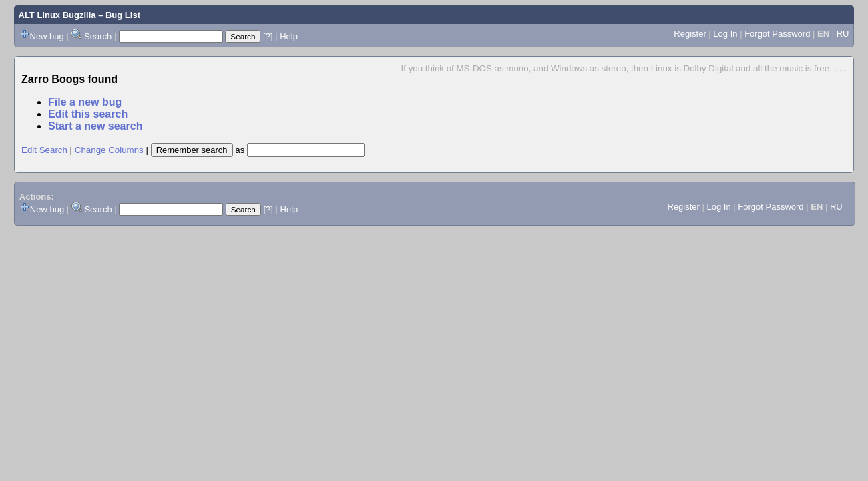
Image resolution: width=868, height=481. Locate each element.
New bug (47, 36)
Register (690, 34)
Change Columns (109, 150)
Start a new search (95, 126)
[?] (268, 36)
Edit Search (44, 150)
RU (843, 34)
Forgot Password (777, 34)
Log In (725, 34)
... (843, 68)
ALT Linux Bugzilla (57, 15)
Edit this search (88, 114)
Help (289, 36)
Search (98, 36)
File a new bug (85, 102)
